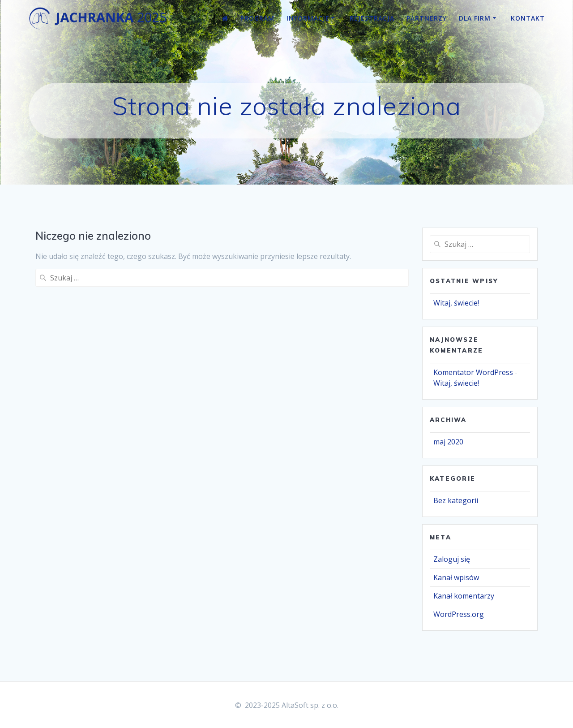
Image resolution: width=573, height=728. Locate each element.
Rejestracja (372, 18)
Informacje (308, 18)
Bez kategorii (456, 500)
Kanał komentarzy (464, 596)
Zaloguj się (452, 559)
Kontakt (528, 18)
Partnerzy (427, 18)
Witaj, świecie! (456, 303)
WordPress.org (459, 614)
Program (257, 18)
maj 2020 (448, 442)
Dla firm (475, 18)
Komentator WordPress (473, 372)
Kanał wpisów (456, 577)
